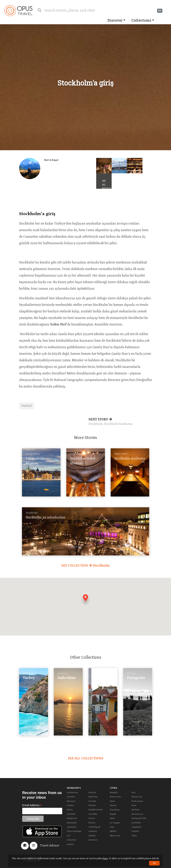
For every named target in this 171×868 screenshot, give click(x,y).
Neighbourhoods (96, 810)
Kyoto (112, 818)
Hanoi (112, 801)
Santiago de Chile (139, 818)
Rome (134, 805)
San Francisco (137, 814)
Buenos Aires (116, 797)
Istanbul (135, 831)
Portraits (92, 805)
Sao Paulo (135, 810)
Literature (93, 840)
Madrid (113, 831)
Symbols (92, 836)
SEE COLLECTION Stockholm (85, 566)
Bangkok (114, 792)
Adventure (72, 840)
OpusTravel (18, 11)
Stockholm (136, 823)
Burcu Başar (51, 160)
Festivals (92, 801)
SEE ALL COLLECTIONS (86, 758)
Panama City (137, 797)
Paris (134, 792)
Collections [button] (141, 20)
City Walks (93, 814)
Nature (70, 810)
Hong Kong (115, 810)
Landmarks (72, 827)
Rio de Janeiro (137, 801)
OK (154, 863)
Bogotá (113, 814)
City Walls (71, 814)
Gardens (70, 805)
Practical (27, 406)
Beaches (92, 823)
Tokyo (134, 836)
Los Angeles (115, 823)
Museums (71, 801)
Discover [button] (115, 20)
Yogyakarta (136, 827)
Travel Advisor (50, 846)
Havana (113, 805)
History (92, 818)
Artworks (71, 797)
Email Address (32, 805)
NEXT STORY (120, 422)
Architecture (72, 792)
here (105, 858)
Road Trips (93, 797)
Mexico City (115, 836)
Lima (112, 827)
